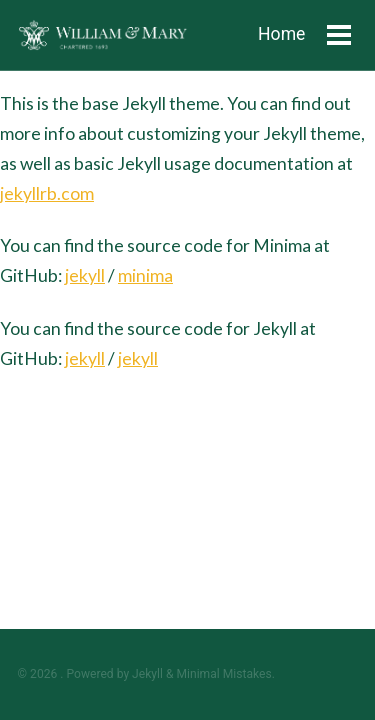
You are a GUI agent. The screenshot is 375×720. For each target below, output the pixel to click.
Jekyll (147, 674)
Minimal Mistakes (223, 674)
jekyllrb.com (47, 193)
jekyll (85, 275)
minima (145, 275)
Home (281, 34)
